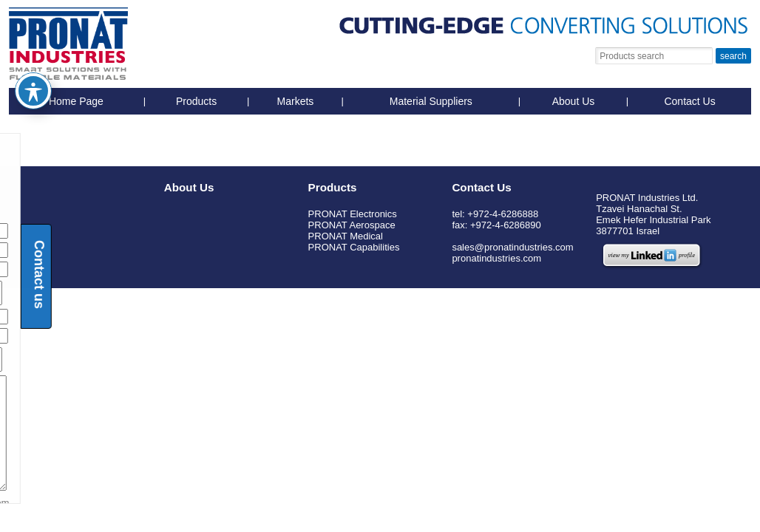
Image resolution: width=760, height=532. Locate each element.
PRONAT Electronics (353, 214)
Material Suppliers (431, 101)
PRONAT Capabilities (354, 247)
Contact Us (689, 101)
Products (196, 101)
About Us (574, 101)
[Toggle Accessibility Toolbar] (33, 67)
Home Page (76, 101)
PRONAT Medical (346, 236)
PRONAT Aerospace (352, 225)
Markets (296, 101)
